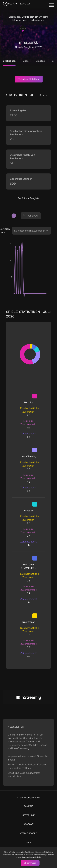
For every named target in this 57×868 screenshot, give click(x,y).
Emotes (40, 61)
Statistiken (9, 61)
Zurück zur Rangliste (29, 198)
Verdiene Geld (29, 833)
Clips (26, 61)
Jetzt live (29, 815)
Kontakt (28, 824)
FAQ (28, 842)
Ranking (28, 806)
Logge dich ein (30, 17)
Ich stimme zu (30, 863)
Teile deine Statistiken (29, 79)
